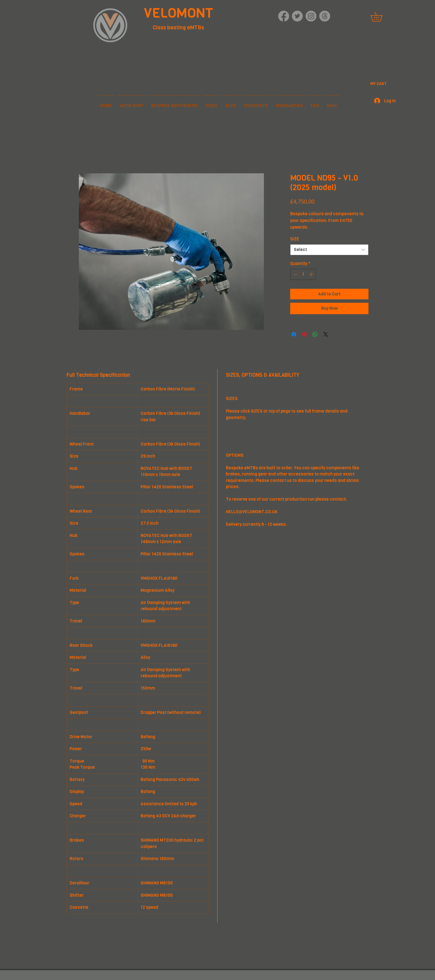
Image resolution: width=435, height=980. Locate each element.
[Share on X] (326, 334)
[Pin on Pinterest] (304, 334)
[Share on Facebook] (294, 334)
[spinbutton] (303, 274)
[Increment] (312, 274)
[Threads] (325, 16)
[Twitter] (297, 16)
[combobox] (329, 250)
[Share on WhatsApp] (315, 334)
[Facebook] (284, 16)
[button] (381, 17)
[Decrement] (295, 274)
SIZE (295, 239)
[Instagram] (311, 16)
